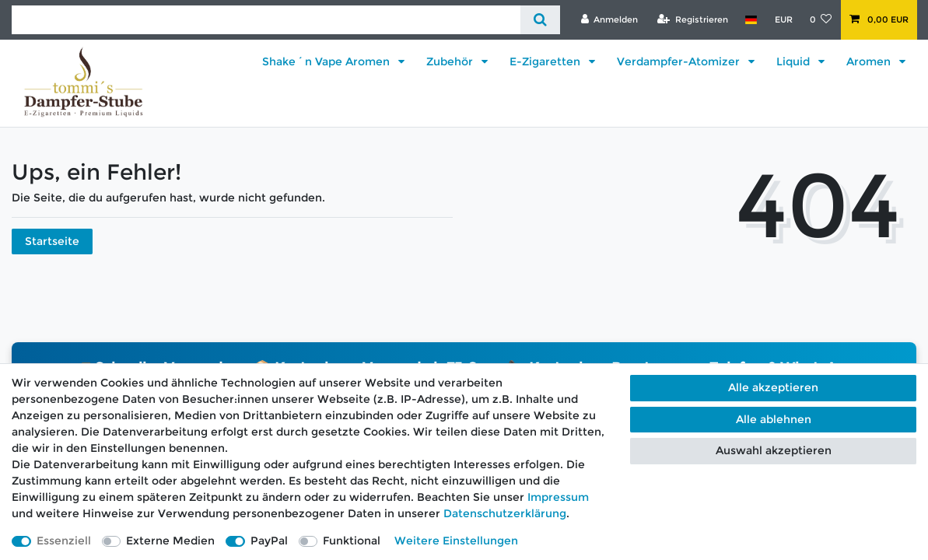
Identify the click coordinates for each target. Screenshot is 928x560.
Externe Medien (170, 541)
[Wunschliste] (821, 19)
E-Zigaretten (546, 61)
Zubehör (451, 61)
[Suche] (540, 20)
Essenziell (64, 541)
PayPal (269, 541)
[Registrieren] (693, 19)
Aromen (870, 61)
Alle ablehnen (774, 419)
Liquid (795, 61)
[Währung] (783, 19)
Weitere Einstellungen (456, 541)
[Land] (751, 19)
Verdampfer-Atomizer (680, 61)
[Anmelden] (609, 19)
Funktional (352, 541)
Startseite (52, 241)
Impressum (558, 497)
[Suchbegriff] (266, 20)
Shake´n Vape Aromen (327, 61)
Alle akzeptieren (773, 387)
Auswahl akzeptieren (774, 450)
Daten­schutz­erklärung (505, 513)
